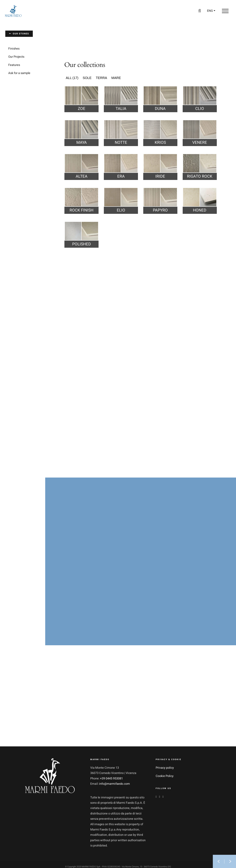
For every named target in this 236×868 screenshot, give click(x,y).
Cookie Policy (165, 776)
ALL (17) (72, 78)
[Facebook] (156, 797)
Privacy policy (165, 768)
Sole (87, 78)
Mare (116, 78)
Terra (102, 78)
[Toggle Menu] (225, 11)
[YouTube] (163, 797)
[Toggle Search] (200, 11)
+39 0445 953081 (111, 779)
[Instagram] (160, 797)
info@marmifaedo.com (114, 784)
